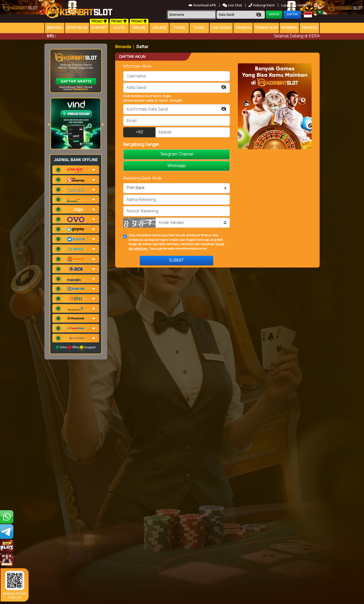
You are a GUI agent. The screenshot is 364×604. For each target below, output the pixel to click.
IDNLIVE (139, 28)
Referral (289, 28)
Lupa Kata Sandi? (295, 5)
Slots (119, 28)
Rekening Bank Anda (142, 178)
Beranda (55, 28)
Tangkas (243, 28)
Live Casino (221, 28)
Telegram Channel (177, 154)
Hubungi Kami (262, 5)
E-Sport (99, 28)
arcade (159, 28)
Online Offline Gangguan (76, 347)
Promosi (309, 28)
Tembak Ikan (266, 28)
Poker (179, 28)
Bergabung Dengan (141, 145)
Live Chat (233, 5)
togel (199, 28)
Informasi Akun (137, 66)
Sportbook (77, 28)
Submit (177, 260)
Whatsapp (177, 166)
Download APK (203, 5)
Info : (51, 36)
